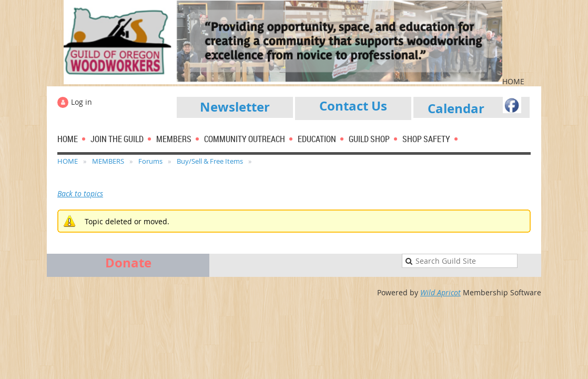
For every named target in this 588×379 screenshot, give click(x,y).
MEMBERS (108, 161)
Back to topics (80, 193)
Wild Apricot (440, 292)
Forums (150, 161)
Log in (82, 102)
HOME (68, 161)
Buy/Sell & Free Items (210, 161)
